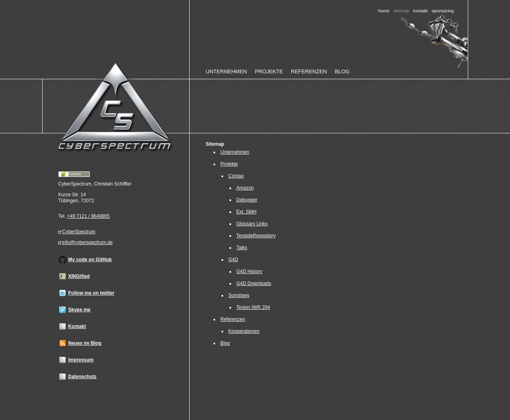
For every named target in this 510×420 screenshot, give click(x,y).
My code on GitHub (90, 260)
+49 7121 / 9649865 (88, 216)
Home (384, 11)
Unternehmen (226, 71)
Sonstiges (239, 295)
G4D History (249, 272)
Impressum (81, 360)
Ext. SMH (246, 212)
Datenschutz (82, 377)
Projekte (269, 71)
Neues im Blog (85, 343)
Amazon (245, 188)
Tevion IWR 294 (253, 307)
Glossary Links (252, 224)
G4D (233, 260)
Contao (236, 176)
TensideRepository (256, 236)
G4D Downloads (254, 283)
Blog (342, 71)
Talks (242, 248)
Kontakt (421, 11)
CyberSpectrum (79, 232)
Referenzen (309, 71)
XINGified (79, 276)
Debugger (247, 200)
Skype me (79, 310)
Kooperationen (244, 331)
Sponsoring (443, 11)
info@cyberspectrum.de (87, 242)
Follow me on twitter (91, 293)
